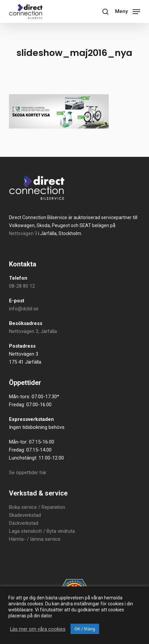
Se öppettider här (28, 473)
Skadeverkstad (25, 515)
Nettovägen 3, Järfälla (33, 331)
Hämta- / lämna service (35, 539)
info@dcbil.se (24, 309)
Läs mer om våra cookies (38, 629)
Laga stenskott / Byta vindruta (42, 531)
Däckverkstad (24, 523)
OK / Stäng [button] (85, 629)
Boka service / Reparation (37, 507)
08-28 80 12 (22, 286)
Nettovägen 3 (23, 233)
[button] (128, 11)
